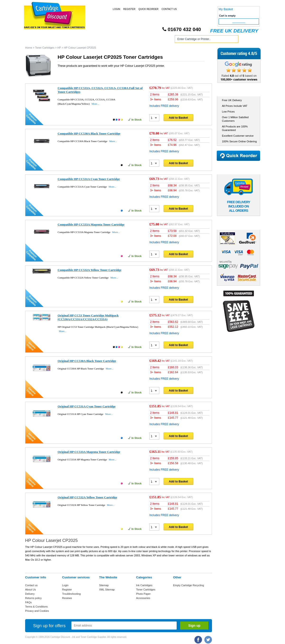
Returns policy (33, 598)
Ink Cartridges (62, 40)
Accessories (143, 598)
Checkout (239, 22)
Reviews (67, 598)
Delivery (30, 594)
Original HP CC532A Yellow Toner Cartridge (87, 497)
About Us (30, 590)
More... (95, 104)
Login (117, 9)
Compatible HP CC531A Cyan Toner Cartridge (89, 179)
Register (129, 9)
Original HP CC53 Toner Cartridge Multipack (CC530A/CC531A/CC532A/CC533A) (88, 317)
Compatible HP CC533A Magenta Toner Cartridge (91, 224)
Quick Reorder (148, 9)
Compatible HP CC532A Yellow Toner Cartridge (90, 270)
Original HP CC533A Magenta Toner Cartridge (89, 452)
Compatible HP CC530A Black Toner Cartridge (89, 133)
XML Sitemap (107, 590)
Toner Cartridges (97, 40)
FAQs (28, 602)
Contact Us (169, 9)
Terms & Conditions (36, 607)
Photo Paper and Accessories (143, 40)
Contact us (31, 585)
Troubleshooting (71, 594)
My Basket (226, 9)
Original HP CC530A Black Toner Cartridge (87, 361)
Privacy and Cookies (37, 611)
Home (34, 40)
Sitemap (104, 585)
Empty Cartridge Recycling (188, 585)
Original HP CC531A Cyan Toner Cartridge (87, 406)
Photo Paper (143, 594)
